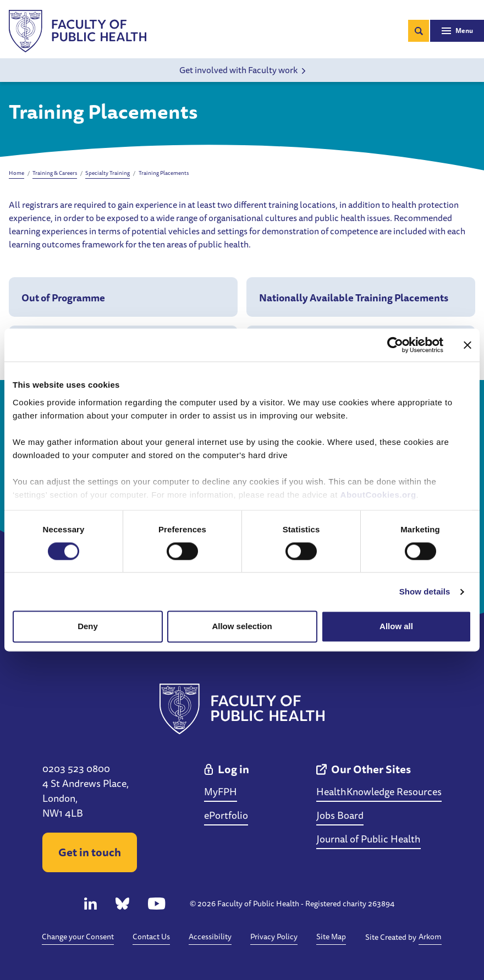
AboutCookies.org (378, 495)
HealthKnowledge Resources (379, 791)
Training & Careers (55, 173)
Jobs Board (340, 815)
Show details (425, 591)
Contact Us (151, 937)
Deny (88, 627)
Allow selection (242, 627)
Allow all (396, 627)
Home (16, 173)
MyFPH (221, 791)
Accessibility (210, 937)
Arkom (430, 937)
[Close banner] (468, 345)
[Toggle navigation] (457, 31)
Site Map (331, 937)
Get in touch (90, 852)
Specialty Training (108, 173)
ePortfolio (226, 815)
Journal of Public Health (369, 839)
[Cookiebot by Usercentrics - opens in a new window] (395, 345)
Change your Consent (78, 937)
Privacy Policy (274, 937)
